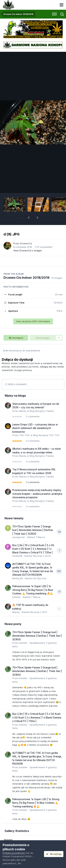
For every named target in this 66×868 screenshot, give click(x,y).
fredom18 (17, 556)
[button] (29, 218)
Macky (23, 411)
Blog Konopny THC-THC (46, 435)
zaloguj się (46, 367)
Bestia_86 (18, 578)
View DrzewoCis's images (28, 250)
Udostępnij (16, 338)
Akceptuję (54, 854)
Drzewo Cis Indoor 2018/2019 (26, 278)
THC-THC (25, 435)
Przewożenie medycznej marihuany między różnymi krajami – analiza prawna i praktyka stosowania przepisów (37, 494)
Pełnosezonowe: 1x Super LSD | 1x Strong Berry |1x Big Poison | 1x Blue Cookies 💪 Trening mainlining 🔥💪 (33, 590)
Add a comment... (16, 384)
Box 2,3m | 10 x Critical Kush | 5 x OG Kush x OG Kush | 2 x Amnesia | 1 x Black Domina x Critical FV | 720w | (33, 549)
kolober (16, 597)
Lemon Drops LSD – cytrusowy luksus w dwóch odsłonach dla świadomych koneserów (35, 428)
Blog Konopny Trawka (42, 411)
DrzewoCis (26, 243)
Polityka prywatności (14, 853)
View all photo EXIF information (33, 321)
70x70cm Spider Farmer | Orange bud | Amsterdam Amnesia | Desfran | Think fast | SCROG (33, 530)
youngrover (19, 537)
